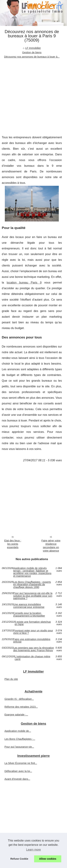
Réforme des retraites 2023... (21, 707)
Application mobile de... (18, 731)
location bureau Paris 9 (24, 283)
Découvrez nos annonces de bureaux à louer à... (32, 57)
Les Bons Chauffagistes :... (20, 739)
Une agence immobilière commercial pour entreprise (29, 606)
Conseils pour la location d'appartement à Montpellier (29, 614)
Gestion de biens (32, 52)
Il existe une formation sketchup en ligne (33, 623)
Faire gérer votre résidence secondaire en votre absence (51, 546)
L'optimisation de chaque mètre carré (33, 658)
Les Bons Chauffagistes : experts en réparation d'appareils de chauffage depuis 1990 (32, 585)
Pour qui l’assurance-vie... (19, 747)
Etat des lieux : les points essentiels (13, 544)
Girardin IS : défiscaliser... (19, 699)
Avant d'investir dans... (17, 779)
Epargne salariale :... (16, 715)
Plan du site (11, 679)
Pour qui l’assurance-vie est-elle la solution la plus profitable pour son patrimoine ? (33, 596)
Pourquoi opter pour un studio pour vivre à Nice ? (33, 632)
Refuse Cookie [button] (19, 859)
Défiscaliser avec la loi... (18, 771)
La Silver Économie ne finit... (21, 763)
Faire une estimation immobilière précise (32, 641)
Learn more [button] (34, 850)
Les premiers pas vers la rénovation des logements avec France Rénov (34, 649)
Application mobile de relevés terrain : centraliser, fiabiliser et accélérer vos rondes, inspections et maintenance (32, 572)
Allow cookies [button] (48, 859)
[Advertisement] (33, 94)
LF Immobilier (33, 48)
